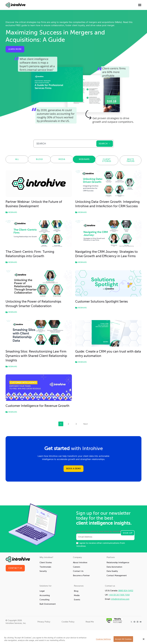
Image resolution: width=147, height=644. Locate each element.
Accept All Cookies (123, 639)
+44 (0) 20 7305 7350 (119, 595)
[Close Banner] (144, 639)
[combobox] (65, 144)
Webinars (13, 212)
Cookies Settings (103, 639)
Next (86, 424)
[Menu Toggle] (140, 5)
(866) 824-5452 (126, 591)
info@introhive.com (120, 599)
